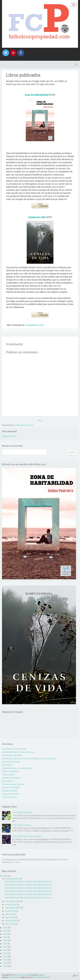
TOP (76, 976)
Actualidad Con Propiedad (14, 749)
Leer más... (16, 862)
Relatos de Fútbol (10, 791)
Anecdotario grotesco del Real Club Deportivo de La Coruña (29, 758)
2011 (5, 963)
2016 (5, 947)
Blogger (42, 975)
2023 (5, 876)
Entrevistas (7, 765)
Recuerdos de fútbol (11, 787)
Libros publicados (23, 75)
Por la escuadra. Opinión (13, 784)
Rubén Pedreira (9, 436)
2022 (5, 928)
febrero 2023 (11, 921)
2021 (5, 931)
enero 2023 (10, 924)
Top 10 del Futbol (10, 797)
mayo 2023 (10, 917)
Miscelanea (7, 781)
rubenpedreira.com (34, 325)
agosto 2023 (10, 911)
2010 (5, 966)
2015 (5, 950)
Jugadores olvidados (12, 778)
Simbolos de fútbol (11, 794)
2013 (5, 956)
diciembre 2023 (12, 879)
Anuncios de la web (11, 762)
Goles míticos (8, 775)
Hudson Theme (14, 977)
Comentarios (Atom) (24, 425)
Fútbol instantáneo (11, 771)
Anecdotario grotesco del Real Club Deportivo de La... (29, 881)
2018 (5, 940)
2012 (5, 960)
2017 (5, 944)
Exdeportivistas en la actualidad (17, 768)
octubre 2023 (11, 904)
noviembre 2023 (12, 901)
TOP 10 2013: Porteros (22, 825)
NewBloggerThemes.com (42, 977)
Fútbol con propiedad (22, 975)
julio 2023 (9, 914)
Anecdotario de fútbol (12, 755)
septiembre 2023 (12, 908)
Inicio (40, 420)
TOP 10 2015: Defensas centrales (27, 836)
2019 (5, 937)
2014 (5, 953)
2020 (5, 934)
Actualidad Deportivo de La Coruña (18, 752)
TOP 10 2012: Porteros (22, 812)
